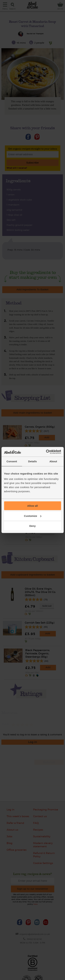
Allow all (32, 506)
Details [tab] (33, 461)
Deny (32, 526)
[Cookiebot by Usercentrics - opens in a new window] (46, 452)
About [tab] (53, 461)
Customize (33, 516)
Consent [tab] (12, 461)
